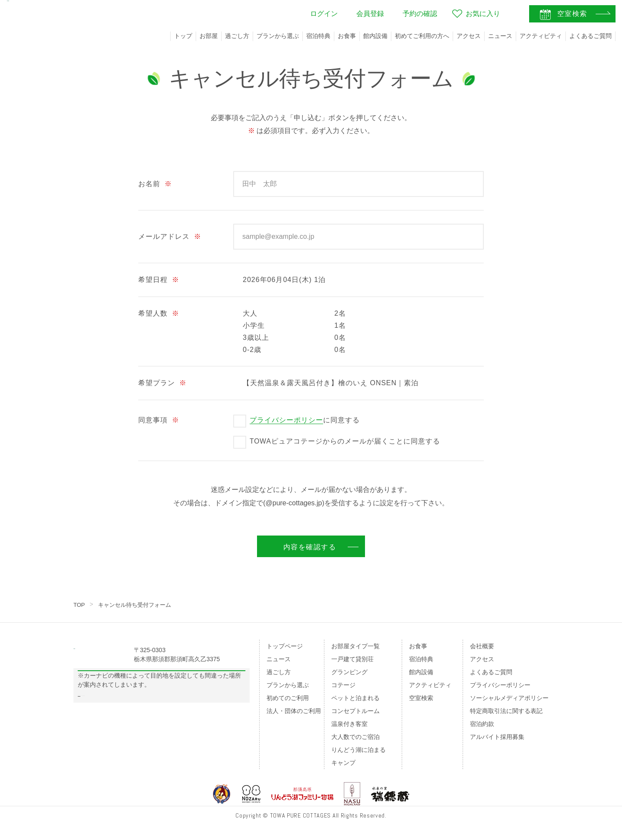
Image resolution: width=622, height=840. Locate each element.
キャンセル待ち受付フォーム (138, 605)
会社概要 (482, 646)
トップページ (285, 646)
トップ (183, 36)
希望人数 (159, 313)
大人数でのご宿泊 (355, 737)
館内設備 (375, 36)
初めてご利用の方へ (422, 36)
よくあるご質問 (590, 36)
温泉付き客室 (349, 724)
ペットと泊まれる (355, 698)
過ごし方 (237, 36)
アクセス (469, 36)
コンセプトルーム (355, 711)
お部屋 (209, 36)
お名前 (155, 184)
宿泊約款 (482, 724)
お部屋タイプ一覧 (355, 646)
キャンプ (343, 763)
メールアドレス (170, 236)
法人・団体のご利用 (294, 711)
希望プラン (162, 383)
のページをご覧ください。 (133, 728)
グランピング (349, 672)
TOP (80, 605)
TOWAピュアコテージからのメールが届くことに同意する (345, 441)
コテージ (343, 685)
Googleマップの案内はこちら (162, 692)
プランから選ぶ (278, 36)
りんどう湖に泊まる (359, 750)
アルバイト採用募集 (497, 737)
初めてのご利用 (288, 698)
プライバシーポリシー (286, 420)
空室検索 (421, 698)
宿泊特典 (318, 36)
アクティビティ (541, 36)
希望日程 (159, 280)
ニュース (500, 36)
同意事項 (159, 420)
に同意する (305, 420)
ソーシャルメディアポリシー (509, 698)
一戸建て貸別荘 (352, 659)
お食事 (347, 36)
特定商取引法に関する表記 (506, 711)
